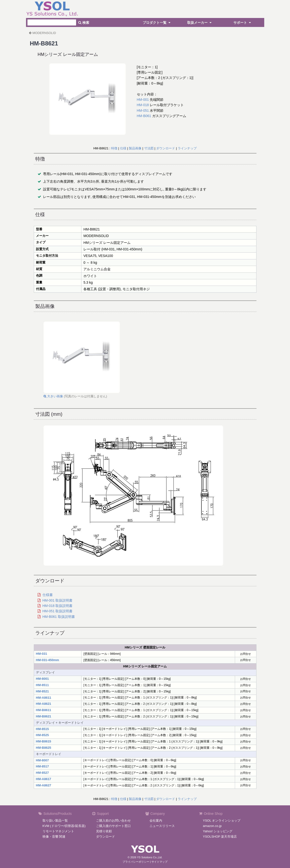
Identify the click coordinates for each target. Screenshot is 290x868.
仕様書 (48, 595)
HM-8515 (42, 729)
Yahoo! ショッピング (218, 831)
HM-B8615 (44, 741)
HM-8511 (42, 685)
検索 (84, 23)
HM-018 (143, 105)
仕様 (123, 148)
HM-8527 (42, 773)
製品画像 (135, 148)
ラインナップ (187, 148)
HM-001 (143, 100)
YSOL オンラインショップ (222, 821)
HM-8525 (42, 735)
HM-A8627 (44, 785)
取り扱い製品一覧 (55, 821)
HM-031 (42, 654)
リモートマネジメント (58, 831)
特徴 (114, 148)
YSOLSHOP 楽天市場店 (220, 837)
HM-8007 (42, 760)
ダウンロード (166, 148)
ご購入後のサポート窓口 (113, 826)
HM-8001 (42, 679)
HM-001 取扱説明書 (58, 600)
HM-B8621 (44, 716)
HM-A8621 (44, 704)
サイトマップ (159, 862)
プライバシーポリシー (136, 862)
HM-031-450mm (48, 660)
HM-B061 (144, 116)
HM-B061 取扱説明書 (59, 617)
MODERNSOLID (44, 33)
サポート (243, 23)
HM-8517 (42, 766)
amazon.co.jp (212, 826)
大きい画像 (53, 396)
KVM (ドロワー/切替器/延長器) (64, 826)
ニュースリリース (162, 826)
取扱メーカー (200, 23)
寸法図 (149, 148)
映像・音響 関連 (54, 837)
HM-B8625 (44, 748)
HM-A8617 (44, 779)
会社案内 (156, 821)
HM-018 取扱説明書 (58, 606)
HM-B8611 (44, 710)
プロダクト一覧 (157, 23)
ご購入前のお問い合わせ (113, 821)
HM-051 (143, 111)
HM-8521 (42, 691)
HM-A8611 (44, 698)
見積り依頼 (104, 831)
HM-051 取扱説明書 (58, 611)
